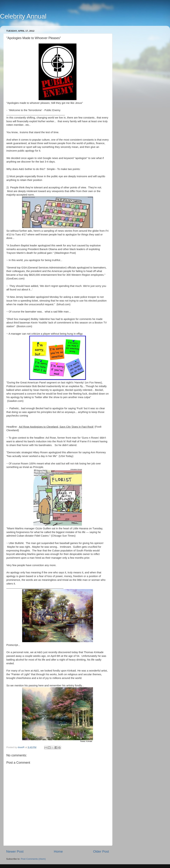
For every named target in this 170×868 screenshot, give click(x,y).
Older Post (101, 851)
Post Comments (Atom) (33, 859)
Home (58, 851)
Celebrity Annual (23, 16)
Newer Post (15, 851)
